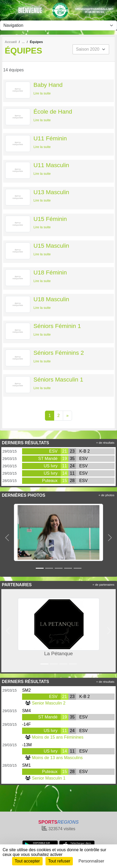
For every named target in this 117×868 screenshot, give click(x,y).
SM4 (26, 711)
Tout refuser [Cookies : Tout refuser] (59, 861)
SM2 (26, 690)
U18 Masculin (51, 299)
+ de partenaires (103, 585)
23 (72, 451)
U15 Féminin (50, 219)
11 (65, 466)
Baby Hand (48, 85)
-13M (27, 745)
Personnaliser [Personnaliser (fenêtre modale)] (91, 861)
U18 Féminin (50, 272)
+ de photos (106, 495)
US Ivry (50, 466)
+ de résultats (105, 443)
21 (65, 451)
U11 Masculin (51, 165)
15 (65, 481)
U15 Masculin (51, 246)
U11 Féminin (50, 138)
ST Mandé (48, 459)
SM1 (26, 765)
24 (72, 466)
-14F (26, 724)
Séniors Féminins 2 (59, 353)
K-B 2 (84, 451)
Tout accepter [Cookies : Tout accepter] (27, 861)
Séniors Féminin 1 (57, 326)
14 (65, 473)
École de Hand (53, 112)
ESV (53, 451)
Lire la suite (42, 93)
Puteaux (50, 481)
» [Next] (67, 416)
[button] (7, 538)
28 (72, 481)
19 (65, 459)
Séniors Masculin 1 (58, 380)
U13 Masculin (51, 192)
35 (72, 459)
